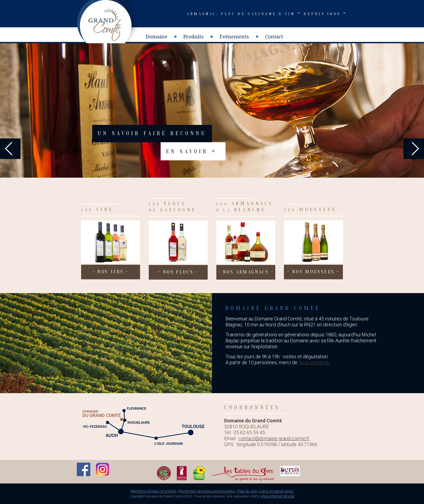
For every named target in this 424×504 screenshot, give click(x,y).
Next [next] (414, 149)
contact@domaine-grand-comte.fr (274, 438)
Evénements (234, 37)
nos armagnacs (246, 272)
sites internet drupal (277, 496)
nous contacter (314, 362)
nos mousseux (314, 272)
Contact (274, 37)
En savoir (192, 151)
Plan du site (247, 491)
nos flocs (178, 272)
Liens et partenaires (276, 491)
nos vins (111, 272)
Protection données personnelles (207, 491)
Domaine (157, 37)
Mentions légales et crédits (153, 491)
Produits (193, 37)
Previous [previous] (10, 149)
